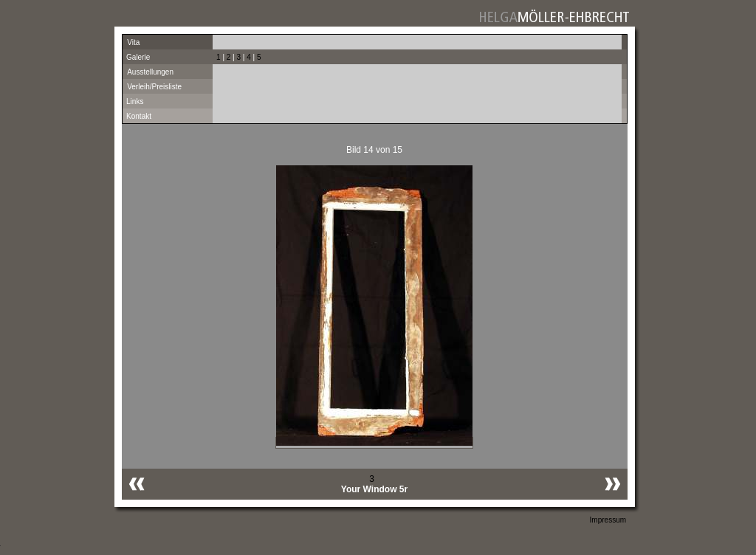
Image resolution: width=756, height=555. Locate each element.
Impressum (608, 520)
